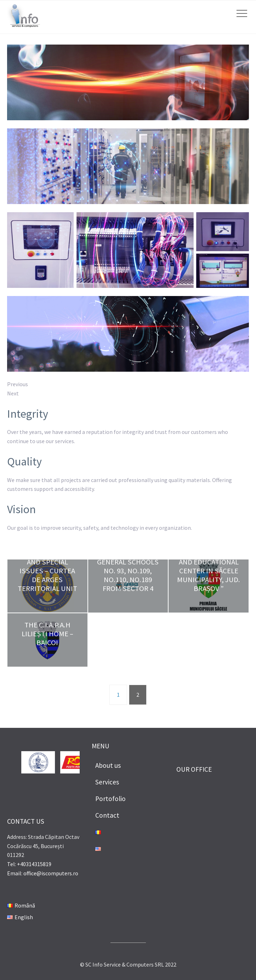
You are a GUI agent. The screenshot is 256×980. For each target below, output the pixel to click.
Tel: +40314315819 (29, 864)
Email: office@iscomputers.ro (43, 873)
